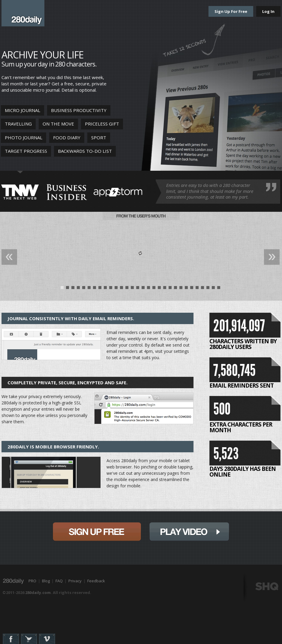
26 (197, 289)
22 (175, 289)
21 (170, 289)
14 (132, 289)
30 (219, 289)
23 (181, 289)
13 (127, 289)
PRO (32, 581)
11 (116, 289)
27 (202, 289)
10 (111, 289)
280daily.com (38, 592)
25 (192, 289)
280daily (23, 13)
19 (159, 289)
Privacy (75, 581)
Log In (268, 11)
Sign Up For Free (231, 11)
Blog (46, 581)
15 (138, 289)
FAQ (59, 581)
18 (154, 289)
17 (148, 289)
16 (143, 289)
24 (186, 289)
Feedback (96, 581)
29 (213, 289)
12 (121, 289)
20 (165, 289)
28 (208, 289)
